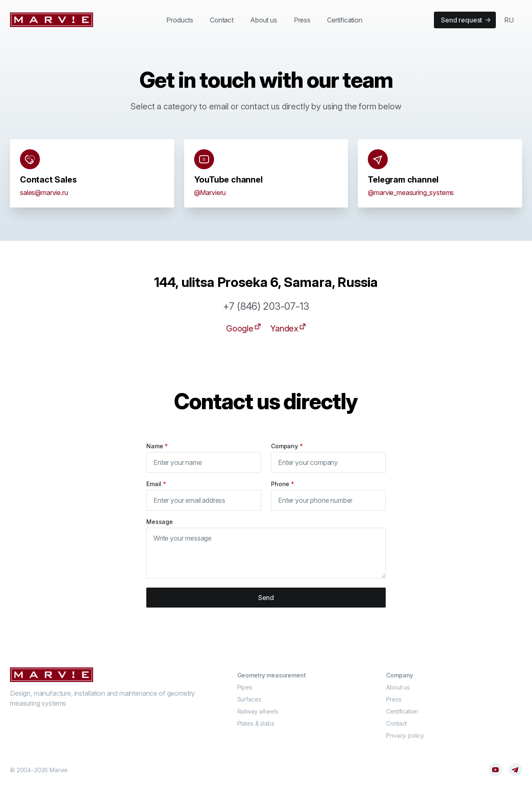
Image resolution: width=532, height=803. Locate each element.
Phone (283, 484)
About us (264, 20)
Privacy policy (405, 735)
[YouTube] (495, 770)
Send (266, 598)
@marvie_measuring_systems (411, 193)
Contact (222, 20)
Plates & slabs (256, 723)
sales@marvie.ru (44, 193)
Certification (345, 20)
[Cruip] (52, 675)
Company (287, 446)
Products (180, 20)
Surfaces (249, 699)
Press (302, 20)
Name (157, 446)
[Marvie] (52, 20)
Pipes (245, 687)
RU (509, 20)
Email (156, 484)
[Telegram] (515, 770)
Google (244, 328)
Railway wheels (258, 711)
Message (160, 522)
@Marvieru (210, 193)
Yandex (288, 328)
